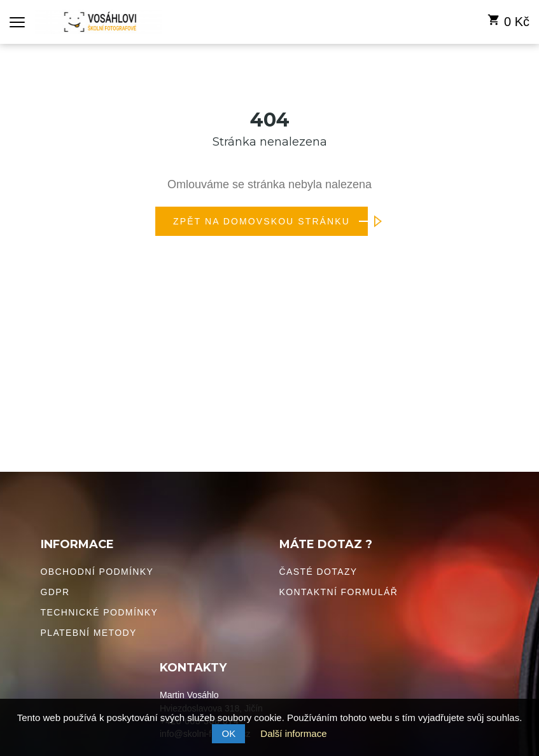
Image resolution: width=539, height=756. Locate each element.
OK (228, 733)
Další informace (293, 733)
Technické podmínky (100, 612)
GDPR (55, 592)
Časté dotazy (318, 572)
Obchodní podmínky (97, 572)
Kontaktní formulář (339, 592)
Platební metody (89, 633)
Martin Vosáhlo (189, 695)
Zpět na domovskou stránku (270, 221)
